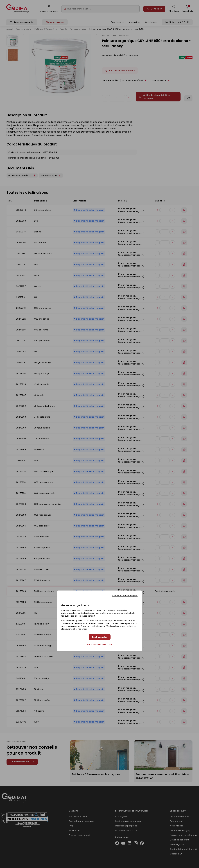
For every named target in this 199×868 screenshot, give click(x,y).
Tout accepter (100, 637)
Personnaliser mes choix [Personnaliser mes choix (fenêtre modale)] (100, 644)
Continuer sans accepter (125, 595)
